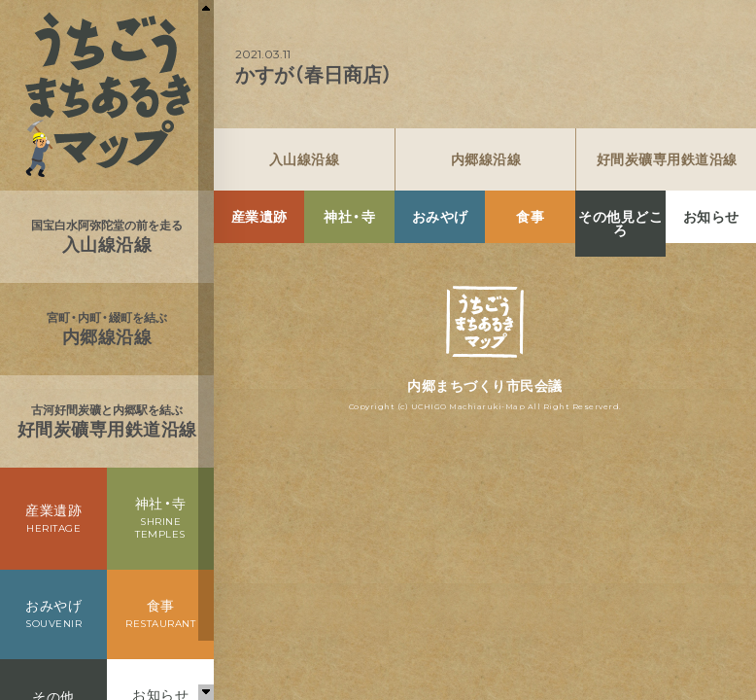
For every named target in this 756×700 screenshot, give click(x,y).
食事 (530, 217)
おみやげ (440, 217)
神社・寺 (349, 217)
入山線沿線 (305, 159)
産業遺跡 (259, 217)
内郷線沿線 (486, 159)
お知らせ (711, 217)
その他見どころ (620, 224)
